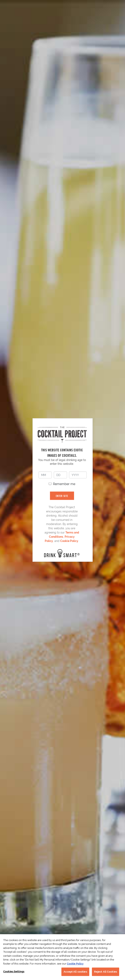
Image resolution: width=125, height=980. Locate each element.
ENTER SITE (62, 496)
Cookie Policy (69, 541)
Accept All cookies (75, 972)
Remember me (64, 484)
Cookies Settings (14, 971)
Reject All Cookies (106, 972)
